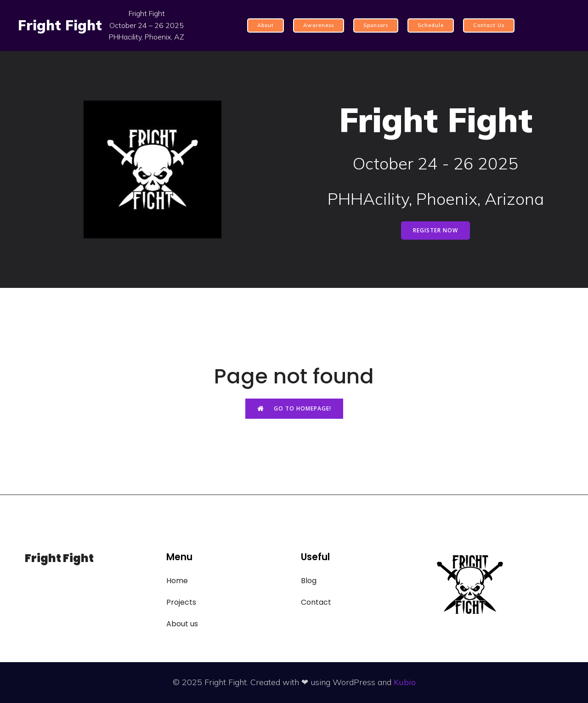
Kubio (405, 682)
